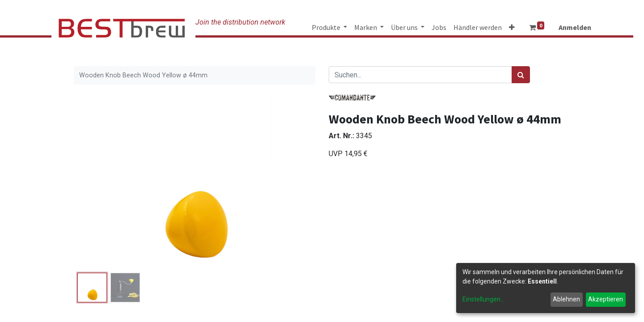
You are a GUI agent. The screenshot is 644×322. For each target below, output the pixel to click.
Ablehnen (566, 299)
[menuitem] (439, 27)
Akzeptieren (606, 299)
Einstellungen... (483, 299)
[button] (512, 27)
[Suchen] (521, 75)
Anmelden (575, 27)
